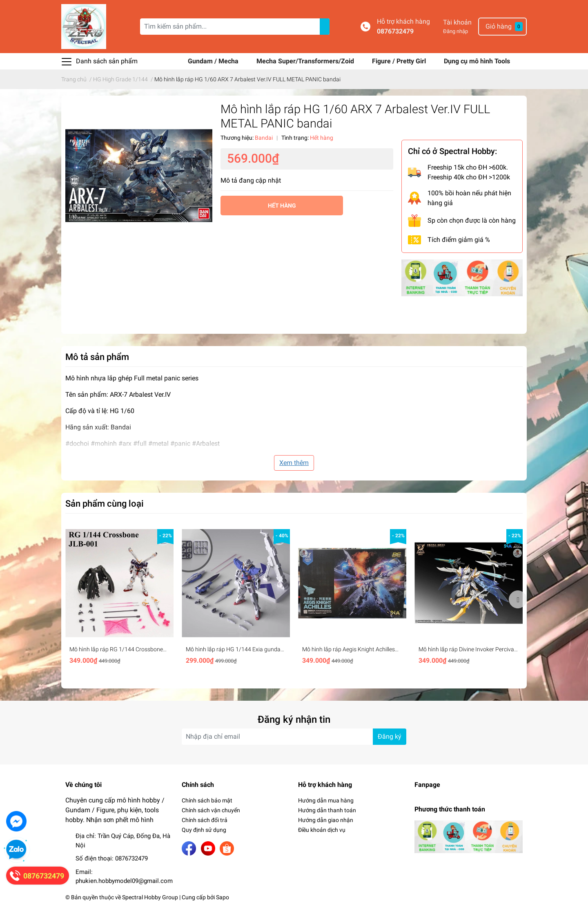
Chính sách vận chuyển (211, 810)
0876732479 (395, 31)
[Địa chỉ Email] (294, 737)
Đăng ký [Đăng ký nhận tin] (390, 736)
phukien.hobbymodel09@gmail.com (124, 881)
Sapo (223, 897)
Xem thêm (294, 463)
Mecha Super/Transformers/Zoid (306, 61)
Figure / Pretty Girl (400, 61)
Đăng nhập (455, 31)
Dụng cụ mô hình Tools (477, 61)
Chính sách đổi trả (205, 820)
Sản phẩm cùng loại (105, 503)
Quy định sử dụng (204, 830)
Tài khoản (457, 22)
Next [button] (518, 599)
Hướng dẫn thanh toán (327, 810)
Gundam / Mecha (214, 61)
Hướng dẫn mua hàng (326, 800)
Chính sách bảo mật (207, 800)
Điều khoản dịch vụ (322, 830)
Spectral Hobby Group (150, 897)
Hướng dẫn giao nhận (326, 820)
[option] (119, 599)
